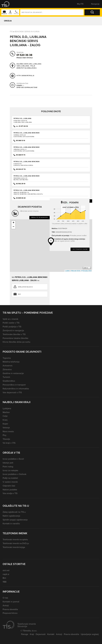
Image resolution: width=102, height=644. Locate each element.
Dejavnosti (41, 634)
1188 (5, 582)
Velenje (6, 428)
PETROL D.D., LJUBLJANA (22, 118)
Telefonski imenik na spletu (15, 539)
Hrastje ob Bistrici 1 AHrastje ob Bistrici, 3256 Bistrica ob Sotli (28, 193)
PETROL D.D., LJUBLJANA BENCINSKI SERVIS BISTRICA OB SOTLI (26, 191)
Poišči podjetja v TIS (12, 327)
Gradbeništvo (9, 381)
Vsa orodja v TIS (10, 493)
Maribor (6, 412)
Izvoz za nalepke (10, 470)
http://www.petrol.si (25, 76)
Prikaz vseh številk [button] (25, 58)
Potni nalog (8, 467)
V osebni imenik (10, 482)
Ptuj (4, 435)
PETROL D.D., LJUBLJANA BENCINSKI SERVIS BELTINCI (26, 177)
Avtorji (6, 605)
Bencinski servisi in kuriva (27, 32)
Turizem (6, 377)
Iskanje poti (8, 463)
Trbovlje (6, 439)
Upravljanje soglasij (90, 634)
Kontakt (51, 634)
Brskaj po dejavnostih (40, 217)
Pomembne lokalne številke (15, 338)
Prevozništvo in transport (14, 385)
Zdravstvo (7, 369)
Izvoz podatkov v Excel (13, 459)
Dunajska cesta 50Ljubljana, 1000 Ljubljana (23, 121)
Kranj (5, 420)
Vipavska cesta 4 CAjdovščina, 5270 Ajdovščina (24, 150)
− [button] (13, 227)
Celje (5, 416)
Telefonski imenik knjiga (14, 547)
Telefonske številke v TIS (14, 334)
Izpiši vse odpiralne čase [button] (27, 87)
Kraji (32, 634)
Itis (11, 32)
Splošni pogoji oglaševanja (15, 520)
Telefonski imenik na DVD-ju (16, 543)
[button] (7, 4)
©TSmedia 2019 (86, 271)
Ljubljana (7, 408)
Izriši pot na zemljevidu (27, 68)
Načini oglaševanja (11, 516)
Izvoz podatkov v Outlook (14, 474)
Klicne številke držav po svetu (16, 342)
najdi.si (6, 574)
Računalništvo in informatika (16, 389)
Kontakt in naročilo (11, 524)
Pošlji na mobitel (10, 478)
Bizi (19, 294)
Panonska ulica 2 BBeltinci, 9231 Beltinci (21, 179)
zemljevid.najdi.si (25, 287)
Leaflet (67, 271)
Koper (5, 424)
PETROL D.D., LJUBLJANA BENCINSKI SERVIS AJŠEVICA (26, 162)
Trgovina (7, 358)
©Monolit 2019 (75, 271)
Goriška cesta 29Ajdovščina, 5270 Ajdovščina (24, 136)
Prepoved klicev (10, 613)
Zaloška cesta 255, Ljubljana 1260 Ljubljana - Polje (29, 65)
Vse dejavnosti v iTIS (12, 392)
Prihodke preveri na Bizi (78, 236)
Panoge (25, 634)
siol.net (6, 570)
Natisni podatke (10, 490)
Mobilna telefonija (11, 362)
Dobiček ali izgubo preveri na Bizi (63, 241)
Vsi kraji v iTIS (9, 443)
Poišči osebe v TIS (11, 323)
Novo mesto (8, 431)
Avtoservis (8, 366)
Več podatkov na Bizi (80, 249)
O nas (5, 598)
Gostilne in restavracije (13, 373)
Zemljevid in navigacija (13, 330)
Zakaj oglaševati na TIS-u (14, 512)
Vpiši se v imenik (10, 319)
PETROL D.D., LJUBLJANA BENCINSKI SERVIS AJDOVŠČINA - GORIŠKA (26, 134)
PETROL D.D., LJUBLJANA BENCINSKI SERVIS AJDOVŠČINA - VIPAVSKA (26, 148)
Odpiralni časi (9, 486)
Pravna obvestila (10, 609)
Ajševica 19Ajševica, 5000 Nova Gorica (23, 165)
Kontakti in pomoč (11, 602)
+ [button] (13, 223)
